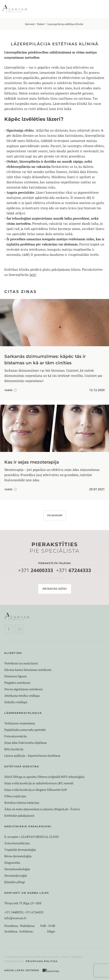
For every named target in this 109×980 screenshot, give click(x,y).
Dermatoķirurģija (16, 876)
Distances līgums (16, 676)
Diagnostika (12, 863)
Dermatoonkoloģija (17, 869)
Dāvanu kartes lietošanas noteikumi (28, 670)
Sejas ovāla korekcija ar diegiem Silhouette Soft (36, 790)
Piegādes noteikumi (17, 683)
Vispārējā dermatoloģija (20, 850)
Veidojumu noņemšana (20, 723)
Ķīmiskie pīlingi (15, 882)
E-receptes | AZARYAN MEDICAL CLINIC (32, 837)
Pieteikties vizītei (55, 589)
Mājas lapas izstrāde (22, 970)
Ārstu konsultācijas (17, 843)
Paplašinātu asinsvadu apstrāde (25, 730)
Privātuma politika (42, 961)
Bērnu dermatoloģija (18, 856)
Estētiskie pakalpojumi (19, 816)
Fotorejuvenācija (16, 736)
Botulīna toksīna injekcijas (22, 803)
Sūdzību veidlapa (16, 702)
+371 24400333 (14, 912)
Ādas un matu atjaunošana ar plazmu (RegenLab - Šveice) (42, 809)
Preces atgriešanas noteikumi (24, 689)
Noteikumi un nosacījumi (21, 663)
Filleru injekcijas (15, 796)
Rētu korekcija (14, 749)
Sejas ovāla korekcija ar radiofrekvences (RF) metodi (39, 783)
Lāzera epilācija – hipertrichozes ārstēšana (32, 756)
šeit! (33, 275)
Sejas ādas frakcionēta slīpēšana (25, 743)
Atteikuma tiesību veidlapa (22, 696)
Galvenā (30, 24)
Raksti (41, 24)
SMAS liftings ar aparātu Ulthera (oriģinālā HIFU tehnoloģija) (44, 777)
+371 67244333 (34, 912)
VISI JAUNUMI (55, 515)
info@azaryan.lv (15, 918)
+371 (36, 570)
